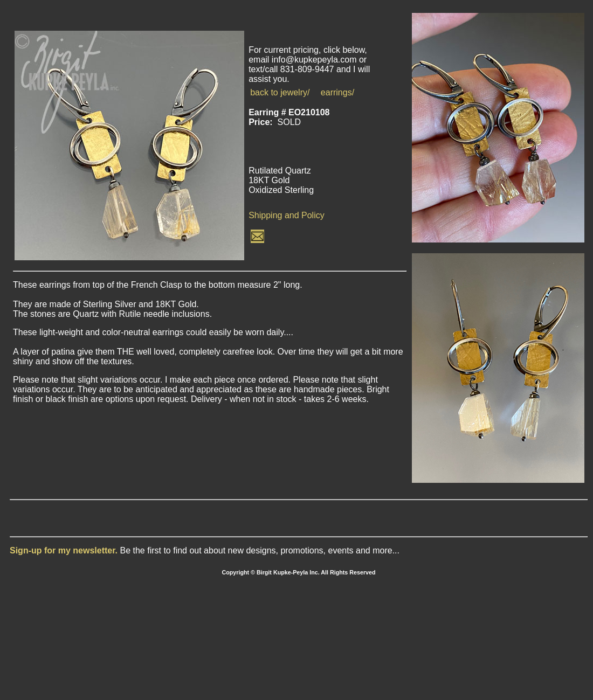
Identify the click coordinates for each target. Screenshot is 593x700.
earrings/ (337, 92)
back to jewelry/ (280, 92)
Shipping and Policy (287, 215)
